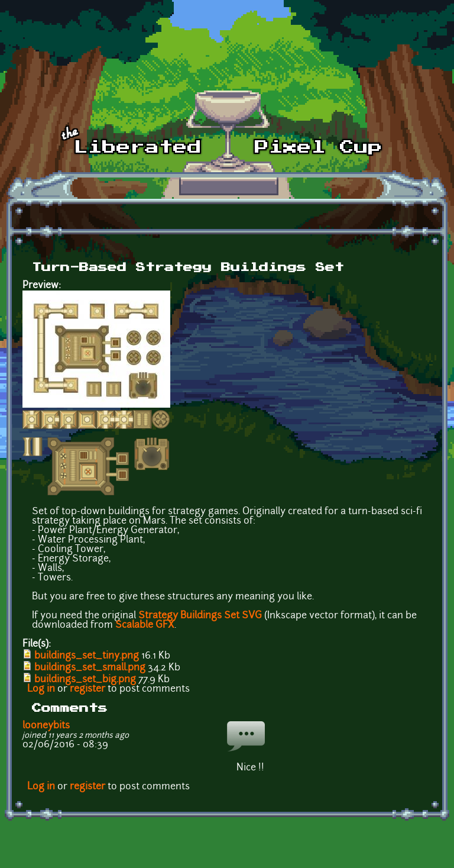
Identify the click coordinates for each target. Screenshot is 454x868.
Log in (41, 689)
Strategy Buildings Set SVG (200, 616)
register (87, 689)
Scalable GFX (145, 625)
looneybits (46, 726)
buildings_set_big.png (85, 680)
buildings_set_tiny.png (87, 656)
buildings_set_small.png (90, 668)
